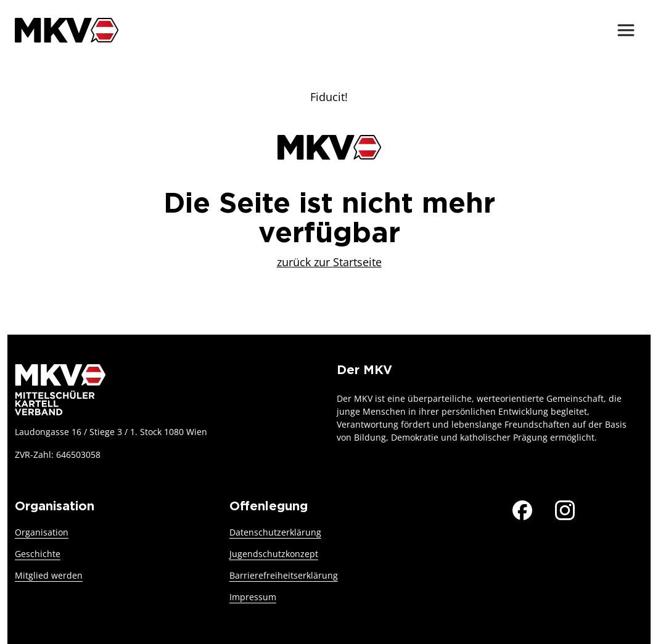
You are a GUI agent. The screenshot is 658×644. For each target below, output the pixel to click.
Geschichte (38, 554)
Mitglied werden (49, 575)
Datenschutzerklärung (275, 532)
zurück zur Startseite (329, 262)
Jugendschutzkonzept (274, 554)
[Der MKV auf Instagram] (565, 508)
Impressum (253, 597)
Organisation (42, 532)
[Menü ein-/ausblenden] (626, 30)
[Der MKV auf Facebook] (522, 508)
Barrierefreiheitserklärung (284, 575)
